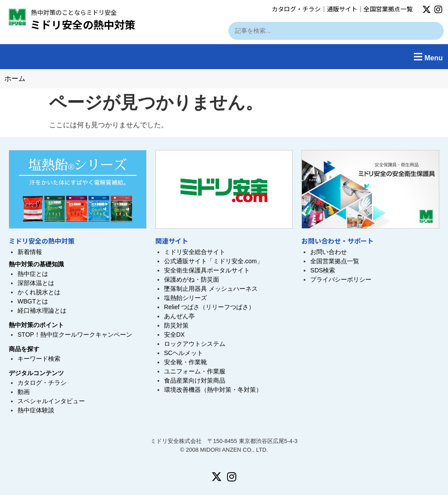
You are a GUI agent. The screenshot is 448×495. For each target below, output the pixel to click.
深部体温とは (36, 283)
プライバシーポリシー (341, 279)
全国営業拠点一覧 (388, 9)
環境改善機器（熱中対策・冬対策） (213, 390)
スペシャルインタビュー (51, 401)
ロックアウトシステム (195, 344)
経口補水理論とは (42, 310)
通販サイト (342, 9)
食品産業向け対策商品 (195, 380)
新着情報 (30, 252)
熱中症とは (33, 274)
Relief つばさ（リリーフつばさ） (210, 307)
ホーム (15, 78)
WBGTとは (33, 301)
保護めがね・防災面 (192, 279)
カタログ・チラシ (296, 9)
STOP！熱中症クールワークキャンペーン (75, 335)
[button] (224, 57)
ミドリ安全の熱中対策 (83, 24)
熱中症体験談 (36, 410)
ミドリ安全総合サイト (195, 252)
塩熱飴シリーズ (185, 298)
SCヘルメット (184, 353)
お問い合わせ (329, 252)
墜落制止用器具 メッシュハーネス (211, 289)
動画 (24, 392)
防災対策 (176, 325)
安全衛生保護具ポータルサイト (207, 270)
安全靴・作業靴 (185, 362)
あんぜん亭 (179, 316)
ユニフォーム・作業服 (195, 371)
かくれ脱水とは (39, 292)
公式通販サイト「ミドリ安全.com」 (213, 261)
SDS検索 (323, 270)
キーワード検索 (39, 359)
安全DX (174, 335)
